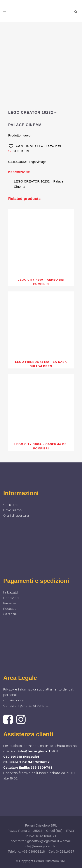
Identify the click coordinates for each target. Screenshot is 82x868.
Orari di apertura (16, 516)
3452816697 (65, 851)
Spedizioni (11, 598)
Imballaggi (11, 592)
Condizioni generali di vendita (26, 706)
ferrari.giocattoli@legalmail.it (38, 841)
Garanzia (10, 614)
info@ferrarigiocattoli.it (38, 751)
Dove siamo (12, 510)
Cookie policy (14, 700)
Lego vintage (38, 162)
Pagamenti (11, 603)
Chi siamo (11, 505)
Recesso (10, 609)
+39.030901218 (34, 851)
